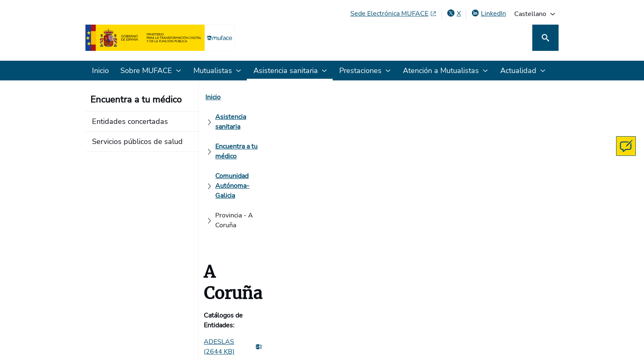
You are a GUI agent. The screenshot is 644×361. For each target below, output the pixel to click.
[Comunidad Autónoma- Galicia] (428, 97)
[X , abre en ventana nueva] (454, 14)
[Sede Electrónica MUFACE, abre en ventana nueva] (393, 14)
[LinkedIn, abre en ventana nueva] (489, 14)
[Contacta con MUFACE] (626, 146)
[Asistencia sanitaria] (266, 97)
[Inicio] (218, 97)
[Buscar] (545, 38)
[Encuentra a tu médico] (339, 97)
